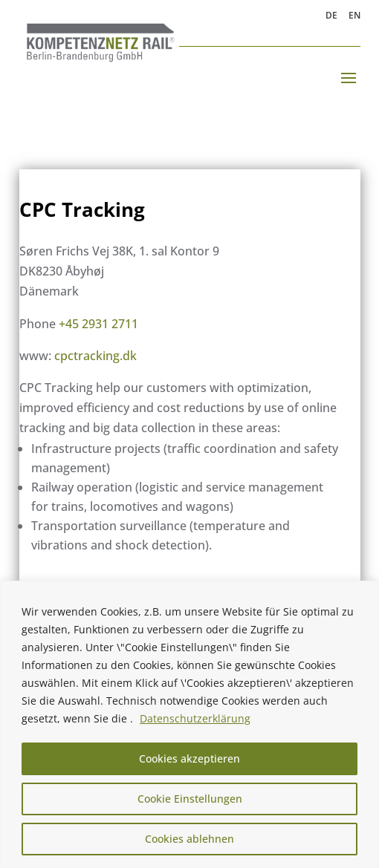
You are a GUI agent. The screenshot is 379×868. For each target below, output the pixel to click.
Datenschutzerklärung (195, 718)
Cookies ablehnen (189, 839)
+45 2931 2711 (98, 324)
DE (331, 16)
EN (354, 16)
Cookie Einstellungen (190, 799)
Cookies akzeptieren (189, 758)
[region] (189, 724)
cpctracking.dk (95, 356)
